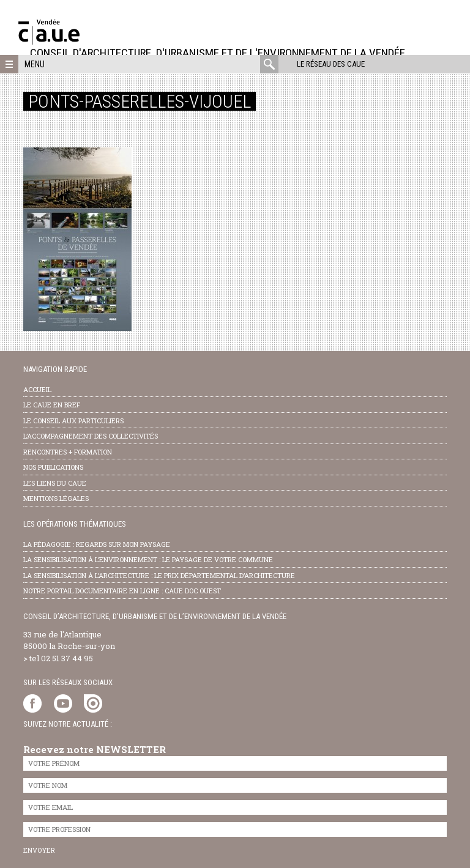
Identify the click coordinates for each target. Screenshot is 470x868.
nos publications (53, 467)
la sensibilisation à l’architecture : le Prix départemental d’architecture (159, 575)
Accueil (37, 389)
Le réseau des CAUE (331, 64)
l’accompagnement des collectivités (91, 436)
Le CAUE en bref (52, 405)
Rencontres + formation (68, 452)
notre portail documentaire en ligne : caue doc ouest (122, 591)
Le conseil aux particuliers (73, 421)
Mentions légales (56, 498)
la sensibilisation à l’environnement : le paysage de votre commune (148, 559)
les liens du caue (55, 483)
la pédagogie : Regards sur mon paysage (97, 544)
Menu (35, 64)
